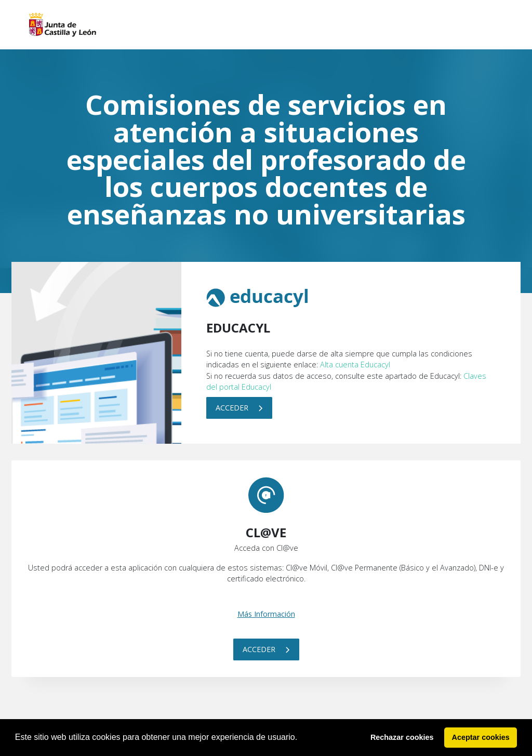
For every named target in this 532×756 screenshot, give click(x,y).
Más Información (266, 614)
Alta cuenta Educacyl (355, 364)
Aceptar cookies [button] (481, 737)
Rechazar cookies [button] (402, 737)
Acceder (239, 408)
